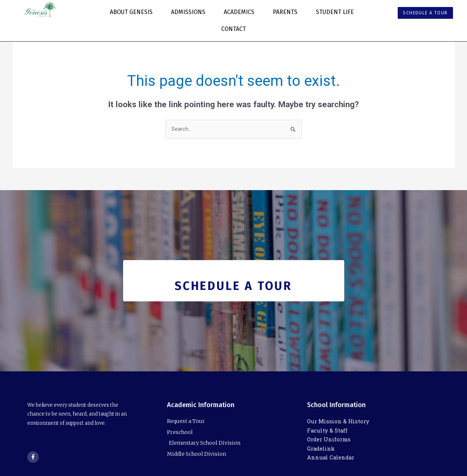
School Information (336, 405)
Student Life (337, 12)
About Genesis (133, 12)
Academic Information (201, 405)
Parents (287, 12)
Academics (241, 12)
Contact (233, 29)
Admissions (190, 12)
